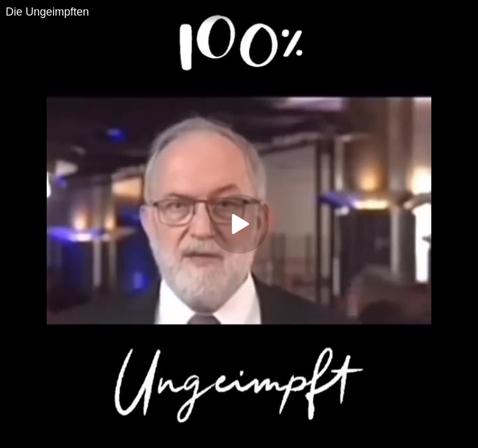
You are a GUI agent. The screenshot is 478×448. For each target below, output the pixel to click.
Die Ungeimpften (47, 12)
